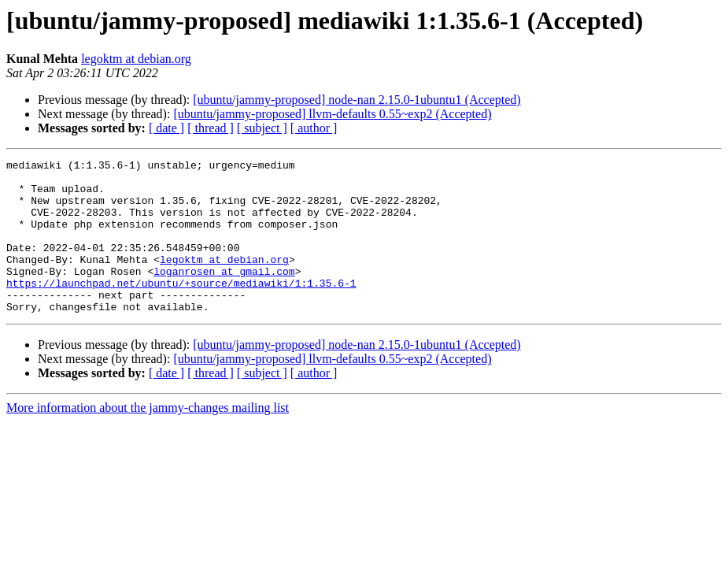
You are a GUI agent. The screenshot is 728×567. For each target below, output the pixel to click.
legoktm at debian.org (136, 59)
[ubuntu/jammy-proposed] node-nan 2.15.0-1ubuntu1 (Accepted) (357, 100)
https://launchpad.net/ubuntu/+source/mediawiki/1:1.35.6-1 (181, 309)
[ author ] (314, 128)
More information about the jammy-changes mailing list (148, 438)
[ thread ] (211, 128)
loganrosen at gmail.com (224, 295)
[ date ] (166, 128)
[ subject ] (262, 128)
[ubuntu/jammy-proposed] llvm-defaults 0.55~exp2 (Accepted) (332, 114)
